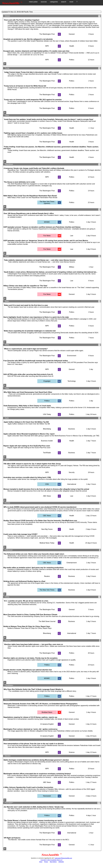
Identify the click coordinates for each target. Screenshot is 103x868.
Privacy (46, 862)
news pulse (33, 2)
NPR (47, 46)
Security (72, 472)
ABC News (47, 496)
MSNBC (47, 222)
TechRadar (47, 453)
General (72, 34)
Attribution (61, 862)
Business (72, 429)
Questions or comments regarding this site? (43, 858)
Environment (72, 356)
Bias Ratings (53, 862)
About (41, 862)
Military (72, 267)
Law (72, 236)
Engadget (47, 381)
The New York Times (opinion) (47, 202)
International (72, 484)
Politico (47, 401)
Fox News (47, 236)
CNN (47, 484)
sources (44, 2)
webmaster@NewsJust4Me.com (63, 858)
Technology (72, 381)
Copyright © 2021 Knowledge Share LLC (52, 860)
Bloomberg (47, 429)
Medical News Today (47, 543)
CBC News (47, 516)
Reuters (47, 576)
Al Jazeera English (47, 724)
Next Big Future (47, 529)
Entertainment (72, 563)
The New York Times (47, 590)
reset (71, 2)
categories (54, 2)
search (64, 2)
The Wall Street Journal (47, 621)
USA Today (47, 414)
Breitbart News (47, 712)
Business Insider (47, 441)
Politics (72, 60)
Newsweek (47, 796)
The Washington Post (47, 34)
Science (72, 752)
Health (72, 46)
